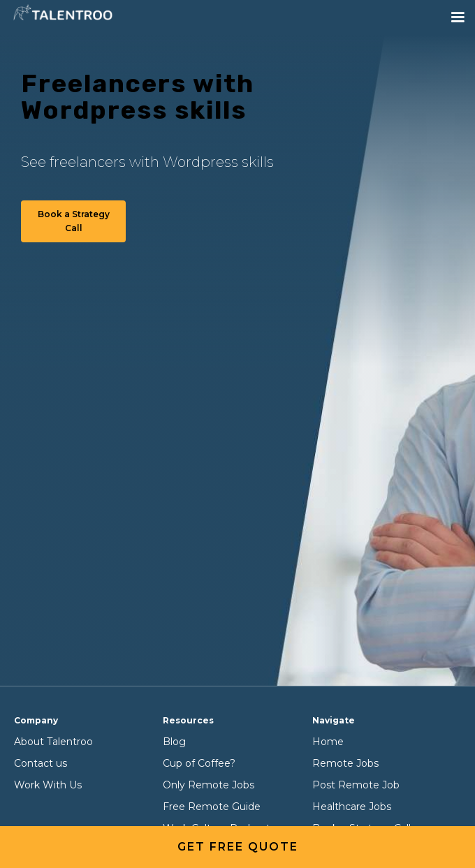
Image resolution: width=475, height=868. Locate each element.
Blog (174, 742)
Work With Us (48, 785)
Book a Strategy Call (74, 221)
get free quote (238, 847)
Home (328, 742)
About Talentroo (53, 742)
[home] (63, 14)
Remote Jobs (345, 763)
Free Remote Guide (212, 807)
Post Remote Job (356, 785)
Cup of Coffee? (199, 763)
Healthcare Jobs (352, 807)
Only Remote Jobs (209, 785)
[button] (458, 17)
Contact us (41, 763)
